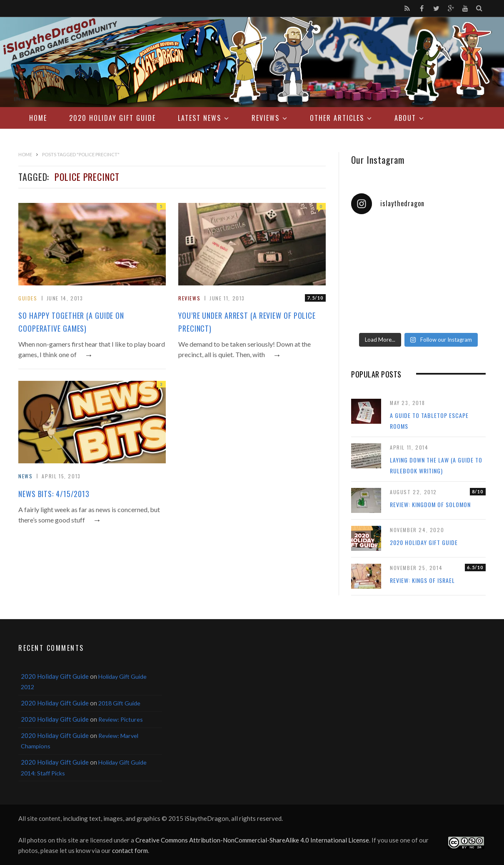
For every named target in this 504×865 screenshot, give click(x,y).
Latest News (200, 118)
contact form (130, 850)
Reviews (266, 118)
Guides (28, 298)
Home (38, 118)
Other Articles (337, 118)
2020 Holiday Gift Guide (112, 118)
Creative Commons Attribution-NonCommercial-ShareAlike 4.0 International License (252, 840)
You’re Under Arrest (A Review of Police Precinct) (247, 322)
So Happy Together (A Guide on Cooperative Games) (71, 322)
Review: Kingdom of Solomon (430, 504)
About (405, 118)
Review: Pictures (121, 719)
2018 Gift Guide (119, 703)
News (25, 476)
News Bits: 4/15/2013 (54, 494)
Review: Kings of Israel (422, 580)
